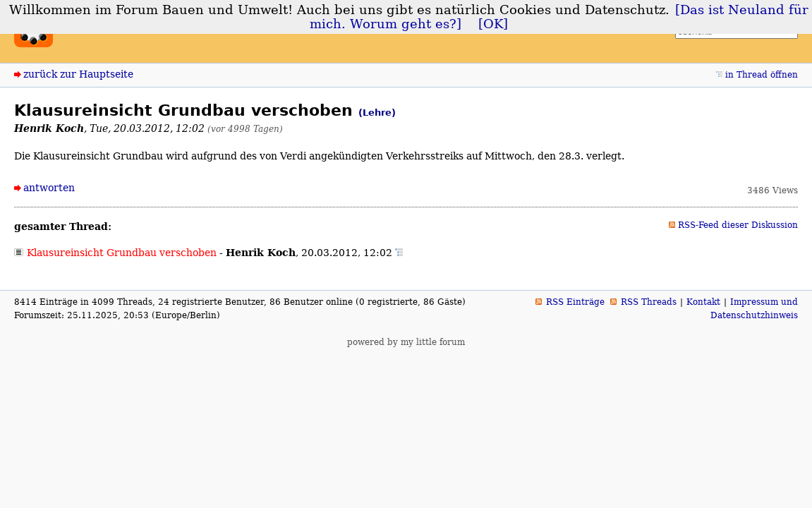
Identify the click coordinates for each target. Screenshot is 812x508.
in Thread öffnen (762, 75)
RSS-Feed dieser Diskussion (738, 225)
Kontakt (703, 302)
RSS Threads (649, 302)
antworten (49, 188)
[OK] (493, 24)
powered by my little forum (406, 342)
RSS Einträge (575, 302)
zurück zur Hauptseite (78, 74)
